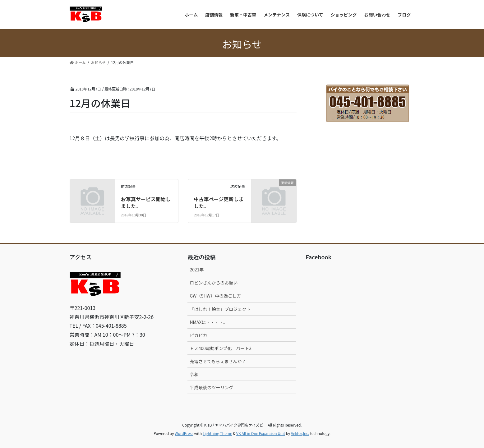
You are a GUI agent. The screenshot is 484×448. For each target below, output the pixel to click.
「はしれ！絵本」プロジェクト (220, 309)
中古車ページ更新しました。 (219, 202)
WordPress (184, 433)
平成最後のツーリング (211, 387)
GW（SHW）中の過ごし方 (215, 296)
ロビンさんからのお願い (214, 283)
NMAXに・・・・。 (209, 322)
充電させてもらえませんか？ (218, 361)
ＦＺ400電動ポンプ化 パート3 (221, 348)
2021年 (197, 270)
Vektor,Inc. (300, 433)
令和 (194, 374)
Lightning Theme (217, 433)
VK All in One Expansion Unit (261, 433)
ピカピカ (198, 335)
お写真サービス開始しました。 (146, 202)
